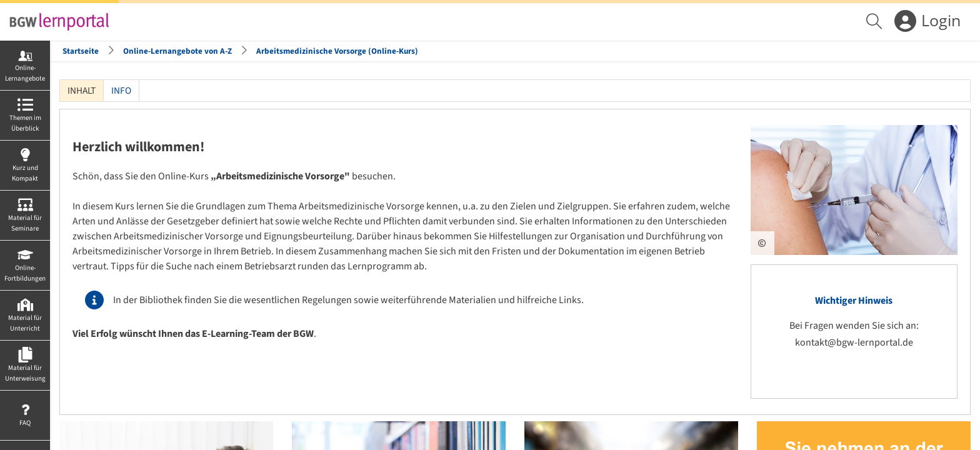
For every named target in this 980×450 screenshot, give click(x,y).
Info (121, 91)
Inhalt (78, 91)
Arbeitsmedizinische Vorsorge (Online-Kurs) (337, 51)
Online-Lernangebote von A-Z (177, 51)
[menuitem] (876, 22)
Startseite (81, 51)
